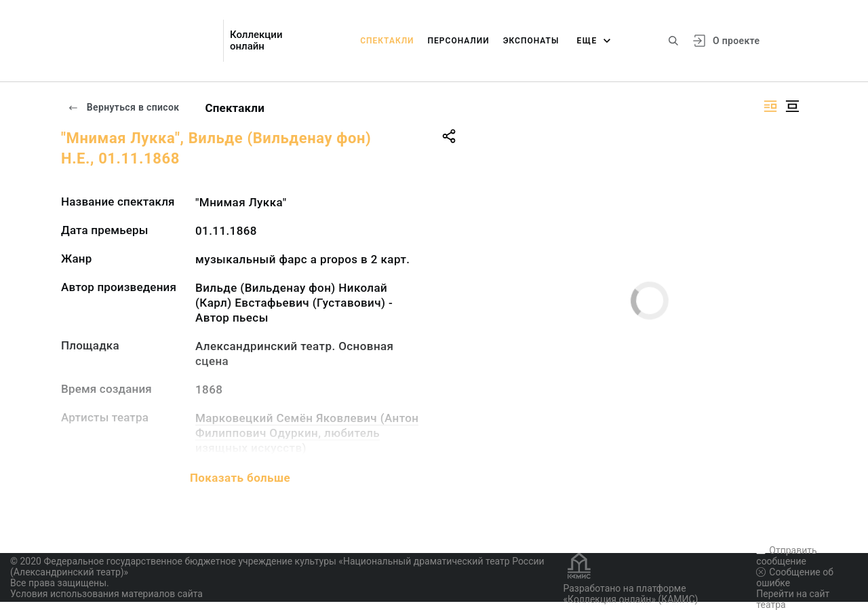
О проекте (736, 41)
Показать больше (240, 478)
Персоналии (459, 41)
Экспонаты (531, 41)
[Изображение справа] (770, 106)
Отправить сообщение (786, 556)
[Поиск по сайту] (673, 41)
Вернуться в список (123, 107)
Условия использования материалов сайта (106, 594)
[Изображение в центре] (792, 106)
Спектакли (387, 41)
